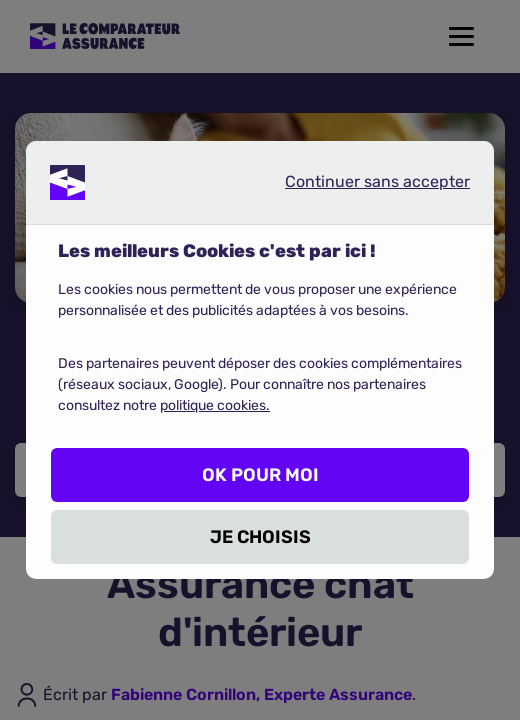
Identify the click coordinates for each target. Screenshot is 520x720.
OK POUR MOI (260, 475)
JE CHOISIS (260, 537)
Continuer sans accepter (361, 186)
